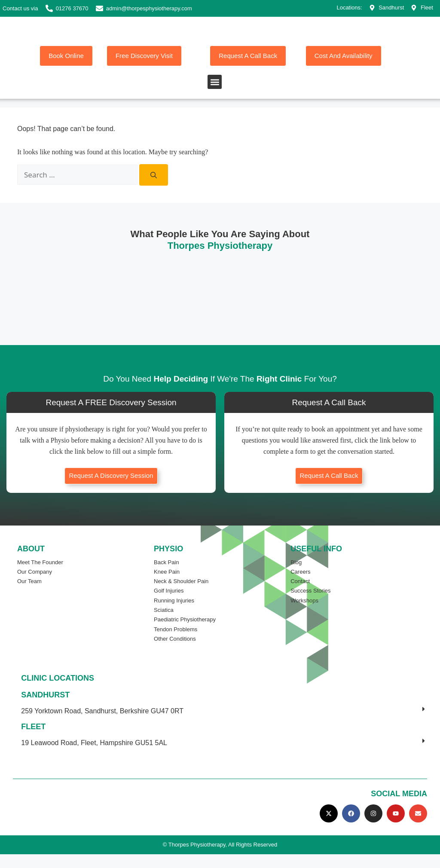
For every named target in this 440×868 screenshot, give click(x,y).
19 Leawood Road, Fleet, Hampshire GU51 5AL (94, 756)
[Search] (154, 189)
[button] (215, 96)
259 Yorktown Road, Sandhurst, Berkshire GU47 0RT (102, 725)
